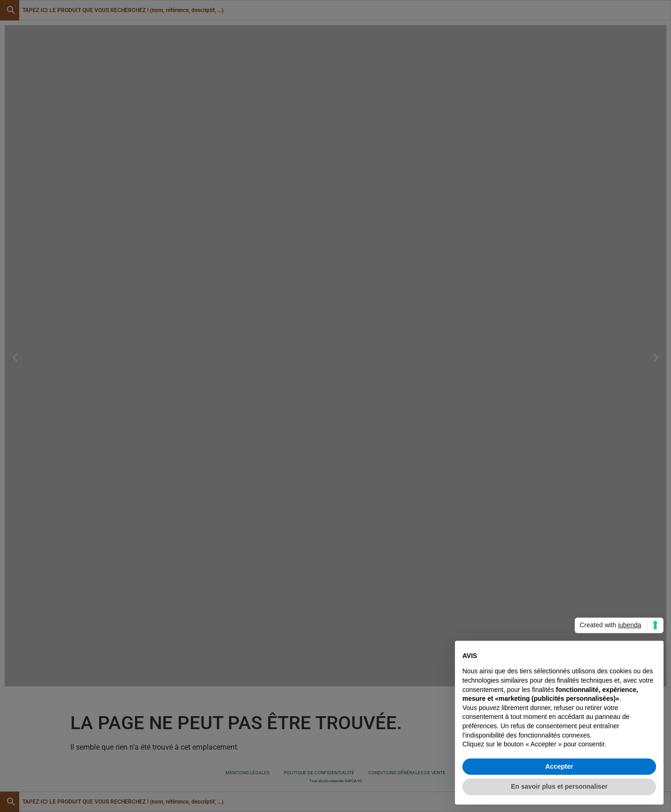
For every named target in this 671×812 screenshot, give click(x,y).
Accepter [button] (559, 766)
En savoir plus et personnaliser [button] (559, 786)
